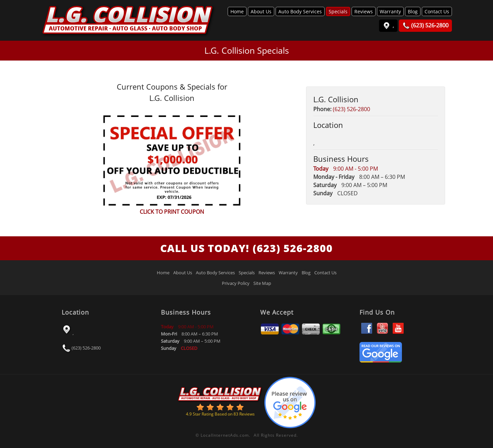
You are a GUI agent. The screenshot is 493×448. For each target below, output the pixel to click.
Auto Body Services (300, 11)
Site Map (262, 283)
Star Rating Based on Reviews (220, 414)
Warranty (390, 11)
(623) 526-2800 (351, 109)
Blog (413, 11)
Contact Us (437, 11)
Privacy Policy (236, 283)
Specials (338, 11)
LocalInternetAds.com (225, 435)
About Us (261, 11)
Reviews (364, 11)
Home (237, 11)
